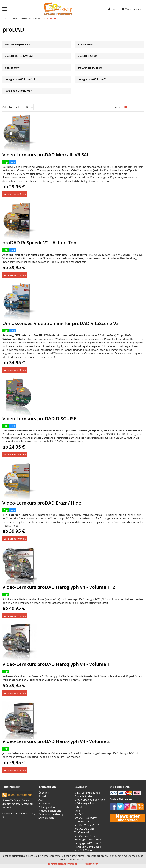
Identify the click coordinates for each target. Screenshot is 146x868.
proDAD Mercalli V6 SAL (19, 56)
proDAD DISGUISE (88, 56)
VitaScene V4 (12, 68)
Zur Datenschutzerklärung (63, 864)
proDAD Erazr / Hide (90, 68)
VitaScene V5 (85, 44)
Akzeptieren (91, 864)
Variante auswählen (15, 194)
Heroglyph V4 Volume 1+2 (20, 79)
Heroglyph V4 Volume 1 (18, 91)
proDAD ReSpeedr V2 (17, 44)
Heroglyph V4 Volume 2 (91, 79)
